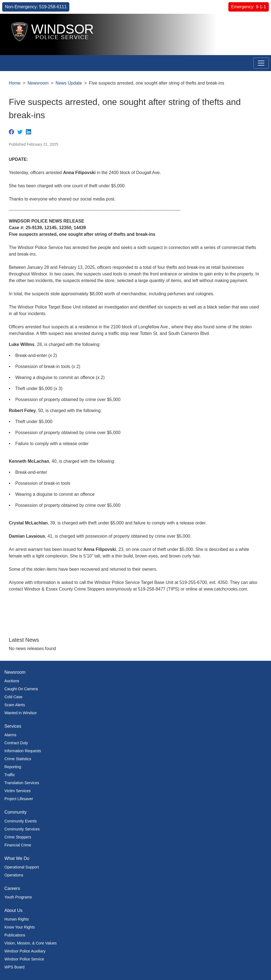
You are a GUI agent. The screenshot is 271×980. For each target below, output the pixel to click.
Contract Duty (16, 743)
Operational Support (22, 867)
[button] (254, 24)
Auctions (12, 681)
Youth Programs (18, 897)
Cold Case (13, 697)
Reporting (13, 767)
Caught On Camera (21, 689)
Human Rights (17, 919)
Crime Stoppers (18, 837)
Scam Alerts (15, 705)
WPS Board (14, 967)
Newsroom (38, 83)
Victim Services (17, 791)
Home (15, 83)
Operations (14, 875)
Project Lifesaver (19, 799)
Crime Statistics (18, 759)
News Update (69, 83)
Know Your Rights (20, 927)
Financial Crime (18, 845)
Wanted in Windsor (21, 713)
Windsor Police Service (24, 959)
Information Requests (23, 751)
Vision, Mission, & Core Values (31, 943)
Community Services (22, 829)
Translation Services (22, 783)
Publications (15, 935)
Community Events (20, 821)
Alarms (10, 735)
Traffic (10, 775)
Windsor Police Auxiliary (25, 951)
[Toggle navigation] (261, 63)
